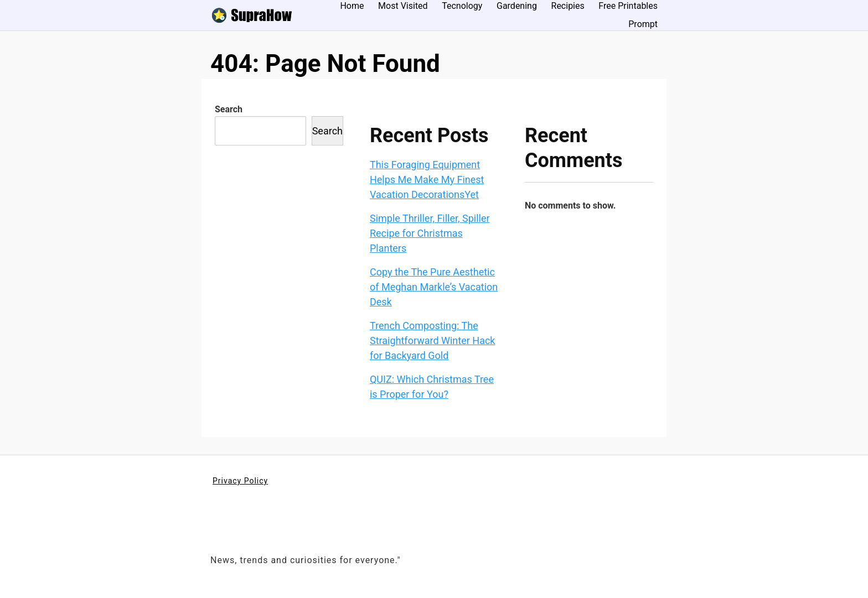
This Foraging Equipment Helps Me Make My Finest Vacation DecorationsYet (427, 180)
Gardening (517, 6)
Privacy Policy (240, 481)
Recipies (568, 6)
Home (352, 6)
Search (229, 109)
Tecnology (462, 6)
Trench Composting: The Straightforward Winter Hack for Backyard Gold (433, 340)
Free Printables (628, 6)
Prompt (643, 24)
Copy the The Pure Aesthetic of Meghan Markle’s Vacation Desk (434, 287)
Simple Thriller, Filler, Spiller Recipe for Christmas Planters (430, 233)
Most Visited (403, 6)
